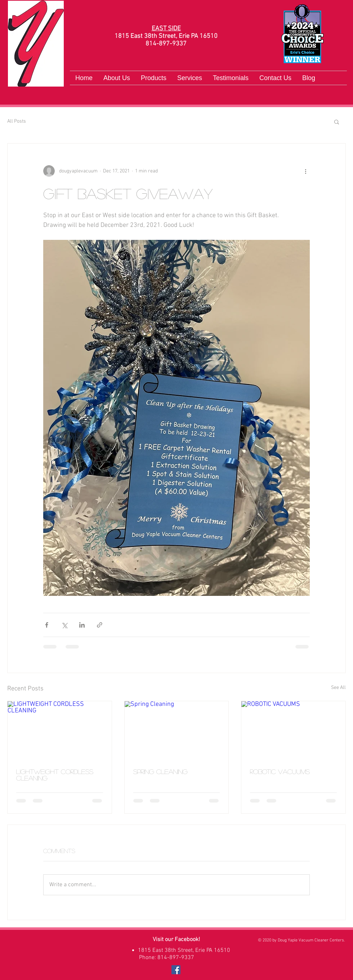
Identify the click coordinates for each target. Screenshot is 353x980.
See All (338, 688)
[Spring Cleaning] (177, 730)
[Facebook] (176, 970)
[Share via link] (100, 625)
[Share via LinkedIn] (82, 625)
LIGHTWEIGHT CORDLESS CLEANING (55, 775)
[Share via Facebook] (47, 625)
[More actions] (305, 171)
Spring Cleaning (160, 772)
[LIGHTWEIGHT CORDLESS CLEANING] (60, 730)
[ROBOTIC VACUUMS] (293, 730)
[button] (337, 122)
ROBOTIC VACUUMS (280, 772)
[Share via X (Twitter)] (64, 625)
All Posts (17, 121)
